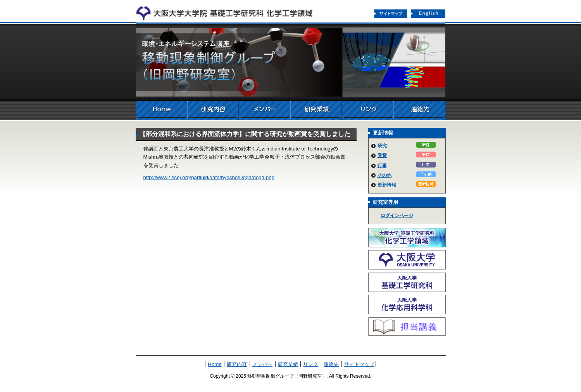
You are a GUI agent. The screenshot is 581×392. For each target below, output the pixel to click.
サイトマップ (391, 13)
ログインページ (397, 216)
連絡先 (420, 111)
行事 (382, 166)
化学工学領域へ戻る (229, 11)
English (429, 13)
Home (161, 111)
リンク (368, 111)
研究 (382, 146)
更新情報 (387, 185)
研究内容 (213, 111)
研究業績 (316, 111)
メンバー (265, 111)
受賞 (382, 155)
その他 (384, 175)
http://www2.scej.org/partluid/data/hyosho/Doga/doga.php (209, 177)
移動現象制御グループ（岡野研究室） (291, 62)
